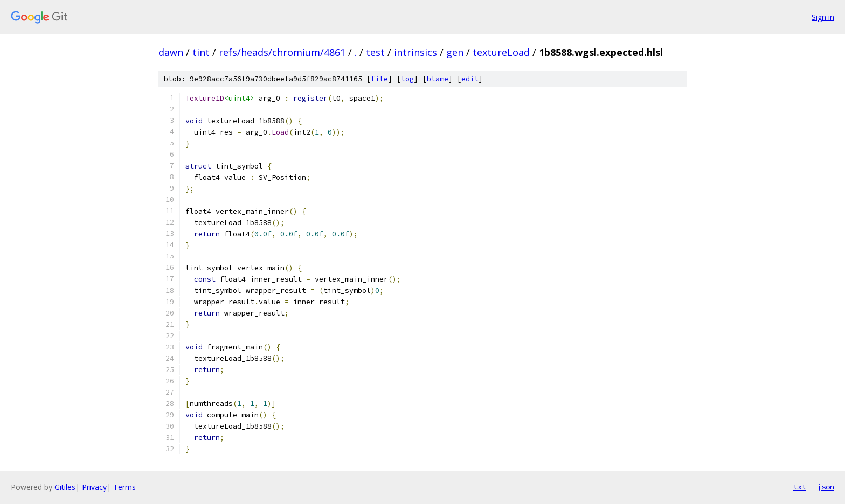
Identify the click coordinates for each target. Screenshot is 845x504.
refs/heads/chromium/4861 (282, 52)
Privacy (94, 487)
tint (201, 52)
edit (470, 79)
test (375, 52)
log (407, 79)
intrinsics (415, 52)
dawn (171, 52)
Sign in (823, 17)
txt (800, 487)
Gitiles (65, 487)
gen (455, 52)
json (826, 487)
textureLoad (501, 52)
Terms (124, 487)
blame (438, 79)
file (379, 79)
